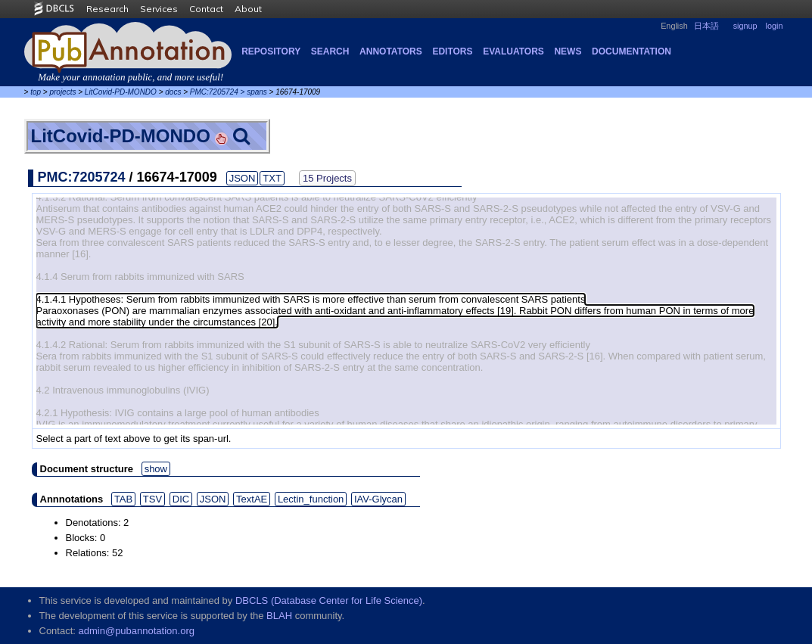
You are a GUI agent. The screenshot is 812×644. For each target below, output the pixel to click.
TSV (152, 499)
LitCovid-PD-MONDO (121, 92)
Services (159, 9)
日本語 (706, 26)
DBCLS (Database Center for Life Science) (329, 600)
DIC (181, 499)
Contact (206, 9)
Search (330, 51)
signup (745, 26)
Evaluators (513, 51)
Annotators (391, 51)
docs (173, 92)
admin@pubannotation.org (137, 631)
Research (107, 9)
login (775, 26)
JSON (243, 178)
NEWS (568, 51)
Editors (452, 51)
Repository (271, 51)
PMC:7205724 (214, 92)
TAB (123, 499)
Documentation (632, 51)
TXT (272, 178)
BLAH (279, 616)
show (156, 469)
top (36, 92)
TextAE (252, 499)
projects (62, 92)
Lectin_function (311, 499)
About (248, 9)
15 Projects (327, 178)
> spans (254, 92)
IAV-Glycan (378, 499)
